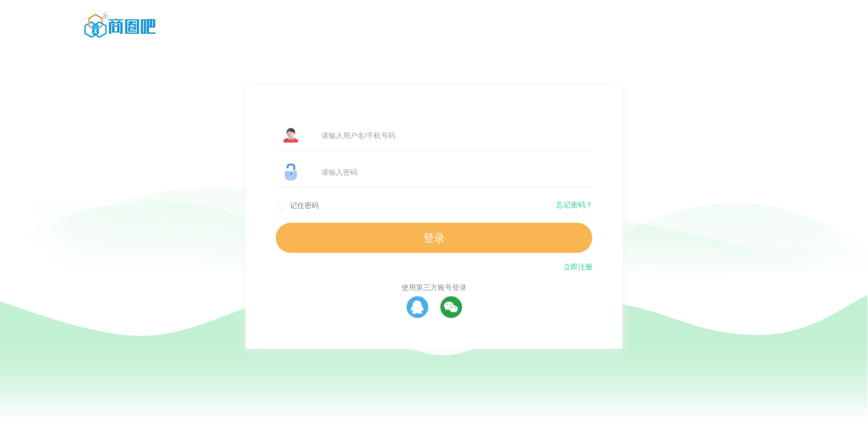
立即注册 (578, 267)
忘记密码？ (574, 205)
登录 (434, 238)
